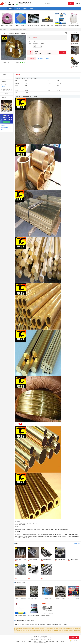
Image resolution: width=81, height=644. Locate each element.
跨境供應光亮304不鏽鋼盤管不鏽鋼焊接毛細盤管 (63, 598)
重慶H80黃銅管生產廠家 (5, 111)
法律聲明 (52, 641)
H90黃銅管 (43, 624)
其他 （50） (4, 78)
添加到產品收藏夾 (5, 128)
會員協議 (46, 641)
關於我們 (18, 641)
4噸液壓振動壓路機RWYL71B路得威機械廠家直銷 (50, 25)
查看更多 (6, 94)
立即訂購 (47, 58)
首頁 (1, 30)
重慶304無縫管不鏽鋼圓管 (33, 598)
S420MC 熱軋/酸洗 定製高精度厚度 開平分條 (49, 598)
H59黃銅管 (17, 624)
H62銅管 (65, 624)
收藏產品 (4, 62)
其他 (7, 30)
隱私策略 (41, 641)
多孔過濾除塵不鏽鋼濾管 (46, 616)
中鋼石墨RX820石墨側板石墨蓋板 (21, 598)
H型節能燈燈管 (55, 624)
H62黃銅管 (27, 624)
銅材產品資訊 (37, 637)
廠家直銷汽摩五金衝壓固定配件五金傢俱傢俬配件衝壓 (38, 25)
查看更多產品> (77, 544)
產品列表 (4, 30)
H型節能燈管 (48, 624)
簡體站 (57, 641)
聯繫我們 (23, 641)
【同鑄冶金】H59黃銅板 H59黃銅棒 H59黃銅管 (42, 638)
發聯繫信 (32, 58)
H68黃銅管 (37, 624)
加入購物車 (41, 58)
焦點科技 (42, 643)
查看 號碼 (63, 53)
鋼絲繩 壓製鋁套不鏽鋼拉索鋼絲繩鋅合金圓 (23, 616)
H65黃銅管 (32, 624)
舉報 (10, 62)
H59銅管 (22, 624)
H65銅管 (61, 624)
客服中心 (29, 641)
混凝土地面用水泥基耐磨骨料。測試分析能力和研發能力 (38, 616)
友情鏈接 (63, 641)
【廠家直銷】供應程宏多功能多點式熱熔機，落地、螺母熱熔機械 (66, 25)
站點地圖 (35, 641)
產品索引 (3, 126)
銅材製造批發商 (44, 637)
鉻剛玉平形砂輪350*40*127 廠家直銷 (8, 25)
